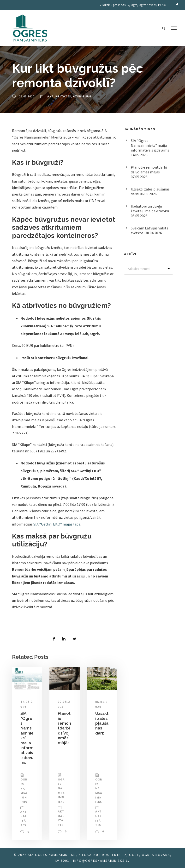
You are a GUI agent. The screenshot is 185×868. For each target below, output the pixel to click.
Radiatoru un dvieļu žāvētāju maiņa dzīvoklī (150, 209)
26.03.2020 (27, 96)
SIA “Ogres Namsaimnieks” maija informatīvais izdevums (150, 145)
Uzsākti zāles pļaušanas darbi (102, 723)
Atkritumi (82, 96)
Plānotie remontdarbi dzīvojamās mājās (64, 728)
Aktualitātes (59, 96)
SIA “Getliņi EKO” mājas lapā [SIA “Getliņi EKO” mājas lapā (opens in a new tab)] (57, 524)
